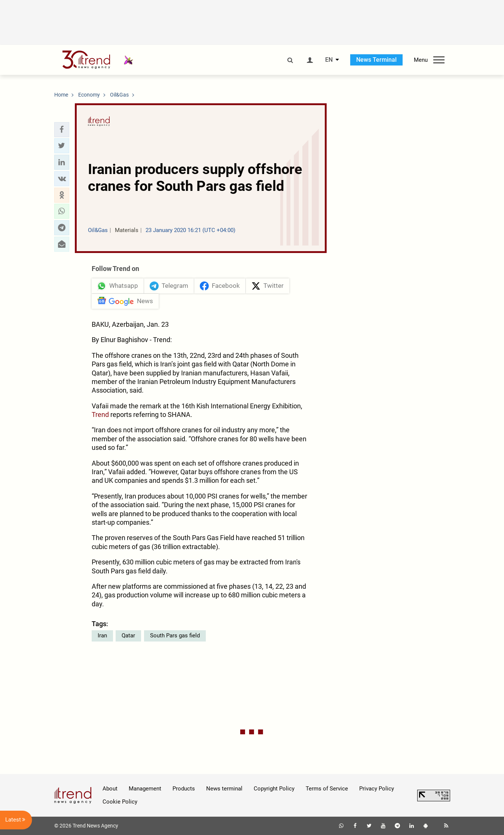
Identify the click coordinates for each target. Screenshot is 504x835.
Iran (102, 636)
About (110, 789)
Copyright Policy (274, 789)
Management (145, 789)
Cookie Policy (120, 802)
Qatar (128, 636)
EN (329, 60)
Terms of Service (327, 789)
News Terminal (376, 60)
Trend (100, 415)
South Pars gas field (175, 636)
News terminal (224, 789)
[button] (62, 129)
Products (184, 789)
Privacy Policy (377, 789)
